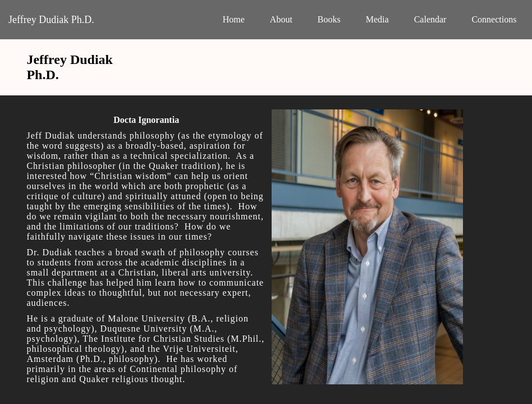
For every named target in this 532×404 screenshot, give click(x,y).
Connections (494, 19)
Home (234, 19)
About (281, 19)
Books (329, 19)
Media (377, 19)
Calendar (430, 19)
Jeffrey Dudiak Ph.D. (51, 20)
